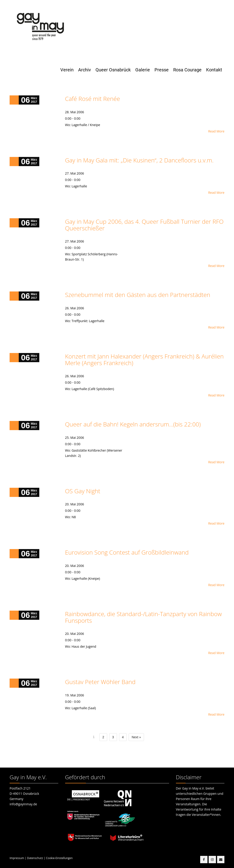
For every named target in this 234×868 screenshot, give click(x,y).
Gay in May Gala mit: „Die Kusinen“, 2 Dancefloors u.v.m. (139, 160)
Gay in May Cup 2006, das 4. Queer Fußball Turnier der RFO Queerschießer (144, 225)
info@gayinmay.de (23, 804)
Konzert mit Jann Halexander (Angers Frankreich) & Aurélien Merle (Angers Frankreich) (144, 360)
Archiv (85, 70)
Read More (216, 131)
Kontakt (214, 70)
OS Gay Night (83, 491)
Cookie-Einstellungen (59, 858)
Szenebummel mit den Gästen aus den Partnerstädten (138, 295)
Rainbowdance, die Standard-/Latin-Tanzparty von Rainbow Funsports (144, 617)
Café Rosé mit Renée (93, 99)
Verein (67, 70)
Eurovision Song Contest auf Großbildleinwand (127, 552)
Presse (162, 70)
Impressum (17, 858)
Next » (136, 737)
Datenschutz (35, 858)
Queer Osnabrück (113, 70)
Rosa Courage (187, 70)
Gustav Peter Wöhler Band (100, 682)
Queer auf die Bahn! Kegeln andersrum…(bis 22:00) (133, 424)
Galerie (143, 70)
